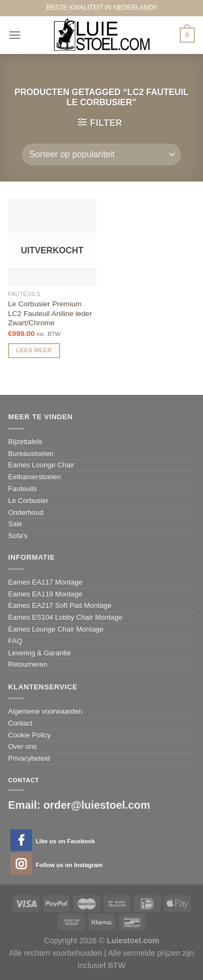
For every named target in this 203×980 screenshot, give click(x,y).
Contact (20, 723)
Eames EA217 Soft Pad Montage (60, 605)
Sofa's (18, 536)
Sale (15, 524)
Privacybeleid (29, 758)
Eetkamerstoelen (35, 477)
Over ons (22, 746)
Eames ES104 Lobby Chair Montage (65, 617)
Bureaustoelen (31, 454)
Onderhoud (26, 512)
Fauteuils (22, 489)
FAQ (15, 641)
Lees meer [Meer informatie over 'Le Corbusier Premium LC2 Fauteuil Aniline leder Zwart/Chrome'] (34, 350)
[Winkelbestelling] (101, 155)
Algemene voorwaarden (45, 711)
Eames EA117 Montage (45, 582)
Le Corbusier (28, 501)
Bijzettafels (25, 442)
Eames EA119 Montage (45, 594)
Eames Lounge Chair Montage (56, 629)
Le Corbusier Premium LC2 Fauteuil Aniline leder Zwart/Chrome (50, 313)
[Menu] (15, 35)
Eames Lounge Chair (41, 465)
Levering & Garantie (40, 653)
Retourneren (28, 664)
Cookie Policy (30, 735)
